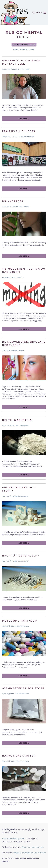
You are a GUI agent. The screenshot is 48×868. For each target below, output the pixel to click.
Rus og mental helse (24, 45)
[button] (33, 13)
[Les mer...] (24, 90)
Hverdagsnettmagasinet (14, 839)
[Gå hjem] (15, 13)
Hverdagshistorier (24, 49)
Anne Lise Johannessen (33, 847)
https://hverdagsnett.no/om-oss (30, 853)
